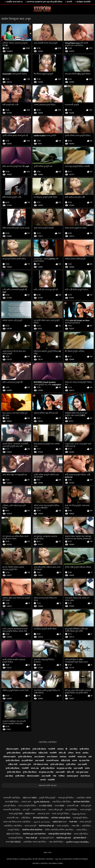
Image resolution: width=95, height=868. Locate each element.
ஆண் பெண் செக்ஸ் (42, 822)
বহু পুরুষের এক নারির (64, 768)
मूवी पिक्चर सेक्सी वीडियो (81, 802)
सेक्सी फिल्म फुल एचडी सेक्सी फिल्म (34, 834)
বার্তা (90, 757)
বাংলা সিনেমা (85, 776)
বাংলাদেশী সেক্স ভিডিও (12, 798)
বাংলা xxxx (60, 806)
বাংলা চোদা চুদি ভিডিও (61, 814)
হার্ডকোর (60, 749)
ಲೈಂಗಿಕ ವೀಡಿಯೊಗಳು (42, 802)
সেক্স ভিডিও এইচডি (84, 798)
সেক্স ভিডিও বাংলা (39, 810)
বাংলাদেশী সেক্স (72, 806)
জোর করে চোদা (43, 814)
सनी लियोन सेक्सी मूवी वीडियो (61, 818)
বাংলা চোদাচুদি (86, 810)
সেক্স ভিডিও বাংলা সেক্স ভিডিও (35, 842)
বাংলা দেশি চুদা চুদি (55, 810)
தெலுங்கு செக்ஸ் (79, 814)
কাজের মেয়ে (82, 757)
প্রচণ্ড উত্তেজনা (39, 757)
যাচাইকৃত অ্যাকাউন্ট (83, 2)
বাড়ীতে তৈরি (43, 753)
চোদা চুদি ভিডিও (10, 806)
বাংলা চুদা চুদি (86, 806)
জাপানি (69, 2)
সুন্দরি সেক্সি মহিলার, (25, 757)
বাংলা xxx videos (13, 842)
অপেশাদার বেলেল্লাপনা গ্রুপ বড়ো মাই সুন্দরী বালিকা (45, 2)
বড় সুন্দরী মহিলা (27, 761)
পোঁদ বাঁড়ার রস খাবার (41, 764)
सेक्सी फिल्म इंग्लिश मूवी (46, 826)
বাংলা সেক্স (35, 768)
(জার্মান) (85, 753)
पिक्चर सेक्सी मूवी (31, 838)
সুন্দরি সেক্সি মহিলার (39, 749)
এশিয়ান (71, 753)
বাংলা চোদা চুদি (85, 822)
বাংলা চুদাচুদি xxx (16, 814)
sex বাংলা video (30, 798)
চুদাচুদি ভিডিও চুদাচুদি (47, 798)
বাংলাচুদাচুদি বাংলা (47, 838)
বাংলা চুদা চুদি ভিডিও (66, 798)
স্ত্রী (66, 749)
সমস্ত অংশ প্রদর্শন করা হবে (47, 785)
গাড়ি (54, 776)
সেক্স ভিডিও (86, 826)
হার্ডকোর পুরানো (73, 776)
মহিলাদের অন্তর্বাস (12, 749)
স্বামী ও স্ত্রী (62, 753)
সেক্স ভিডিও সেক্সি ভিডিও (61, 802)
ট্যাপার (78, 753)
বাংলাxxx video (45, 806)
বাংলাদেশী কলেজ (52, 761)
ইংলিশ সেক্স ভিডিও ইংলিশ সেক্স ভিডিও (59, 830)
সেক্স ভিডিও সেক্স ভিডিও (47, 742)
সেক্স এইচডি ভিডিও (56, 842)
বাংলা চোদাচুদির (63, 826)
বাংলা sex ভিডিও (12, 802)
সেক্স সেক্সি (75, 826)
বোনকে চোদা (26, 802)
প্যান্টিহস (62, 776)
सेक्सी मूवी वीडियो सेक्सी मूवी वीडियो (60, 834)
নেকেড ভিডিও (81, 830)
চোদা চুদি (26, 810)
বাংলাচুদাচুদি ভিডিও (80, 818)
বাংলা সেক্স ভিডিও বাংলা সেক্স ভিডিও (17, 822)
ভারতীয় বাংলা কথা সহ (14, 2)
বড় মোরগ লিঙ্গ (84, 761)
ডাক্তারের (63, 757)
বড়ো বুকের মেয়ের (82, 772)
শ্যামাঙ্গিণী (52, 749)
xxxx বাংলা (30, 814)
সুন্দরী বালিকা (25, 749)
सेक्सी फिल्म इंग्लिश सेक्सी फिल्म (32, 830)
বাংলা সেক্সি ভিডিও (81, 834)
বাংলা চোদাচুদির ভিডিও (27, 806)
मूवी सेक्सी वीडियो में (80, 838)
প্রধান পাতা (47, 853)
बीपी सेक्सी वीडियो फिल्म (41, 818)
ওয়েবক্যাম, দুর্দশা (25, 764)
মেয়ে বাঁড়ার (73, 749)
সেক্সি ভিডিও (26, 818)
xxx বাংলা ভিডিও (13, 834)
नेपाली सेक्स (73, 822)
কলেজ (75, 761)
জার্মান (87, 768)
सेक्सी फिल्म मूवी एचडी (64, 838)
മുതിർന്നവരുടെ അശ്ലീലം (77, 842)
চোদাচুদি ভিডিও (13, 830)
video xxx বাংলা (60, 822)
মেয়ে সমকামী (40, 761)
